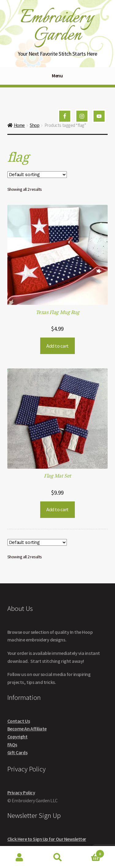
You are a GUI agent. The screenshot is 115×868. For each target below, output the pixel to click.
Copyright (17, 737)
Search (57, 857)
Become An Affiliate (27, 729)
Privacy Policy (21, 792)
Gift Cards (17, 752)
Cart (90, 852)
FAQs (12, 744)
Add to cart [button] (57, 346)
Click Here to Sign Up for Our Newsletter (47, 839)
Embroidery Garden (57, 26)
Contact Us (19, 721)
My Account (19, 857)
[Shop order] (37, 175)
